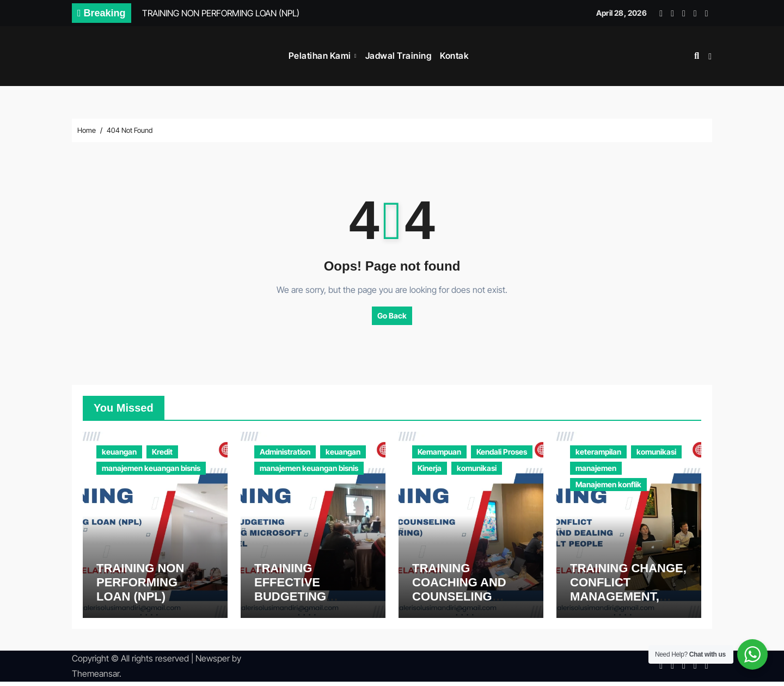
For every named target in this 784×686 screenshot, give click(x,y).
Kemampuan (439, 452)
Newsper (213, 663)
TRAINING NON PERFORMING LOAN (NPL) (140, 587)
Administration (285, 452)
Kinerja (430, 468)
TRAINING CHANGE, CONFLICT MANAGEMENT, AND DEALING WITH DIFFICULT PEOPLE (629, 601)
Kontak (454, 56)
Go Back (392, 316)
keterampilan (598, 452)
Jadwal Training (399, 56)
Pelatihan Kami (321, 56)
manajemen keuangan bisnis (151, 468)
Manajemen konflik (608, 484)
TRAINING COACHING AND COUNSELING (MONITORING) (459, 594)
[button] (710, 56)
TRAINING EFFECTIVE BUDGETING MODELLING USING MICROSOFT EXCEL (312, 601)
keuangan (119, 452)
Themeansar (96, 678)
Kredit (162, 452)
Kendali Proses (502, 452)
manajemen (596, 468)
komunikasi (477, 468)
